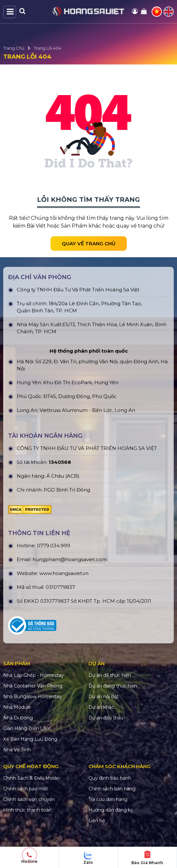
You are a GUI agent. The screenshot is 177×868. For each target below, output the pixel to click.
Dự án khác (101, 707)
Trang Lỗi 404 (47, 48)
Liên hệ (97, 821)
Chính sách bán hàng (112, 789)
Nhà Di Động (18, 718)
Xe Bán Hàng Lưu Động (30, 739)
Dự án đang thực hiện (113, 686)
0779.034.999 (54, 546)
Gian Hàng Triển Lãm (27, 728)
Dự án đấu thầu (106, 718)
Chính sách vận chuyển (29, 799)
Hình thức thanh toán (27, 810)
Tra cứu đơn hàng (108, 799)
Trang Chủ (14, 48)
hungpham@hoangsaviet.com (70, 559)
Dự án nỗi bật (104, 697)
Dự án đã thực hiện (110, 675)
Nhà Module (17, 707)
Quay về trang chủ (89, 244)
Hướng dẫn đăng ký (111, 810)
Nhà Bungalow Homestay (33, 697)
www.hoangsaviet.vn (64, 573)
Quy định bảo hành (110, 778)
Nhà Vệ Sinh (17, 750)
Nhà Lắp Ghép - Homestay (33, 675)
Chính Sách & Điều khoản (31, 778)
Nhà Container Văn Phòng (33, 686)
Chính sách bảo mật (26, 789)
